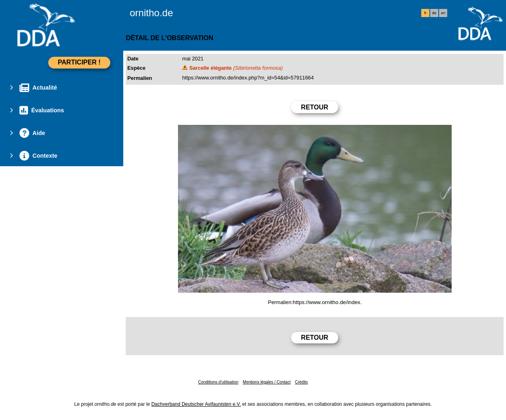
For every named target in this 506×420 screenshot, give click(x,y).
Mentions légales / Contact (267, 382)
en (443, 13)
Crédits (301, 382)
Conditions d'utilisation (218, 382)
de (434, 13)
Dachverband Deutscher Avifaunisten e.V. (196, 404)
